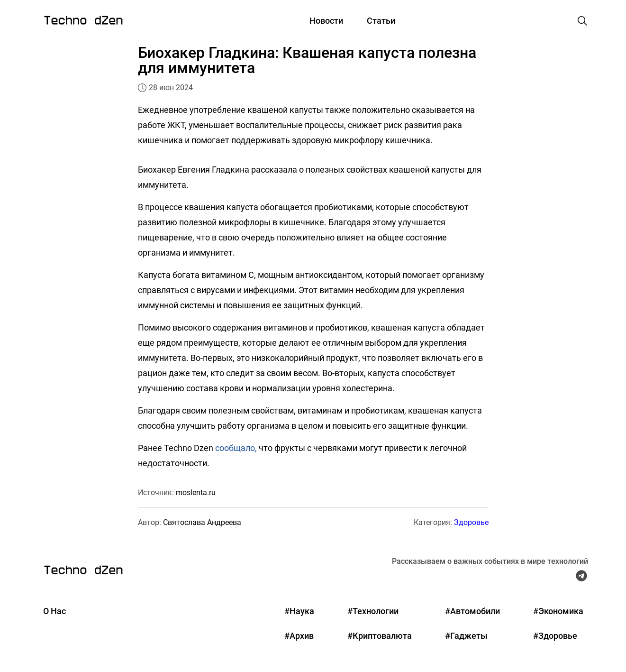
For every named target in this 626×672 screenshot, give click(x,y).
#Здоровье (555, 636)
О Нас (54, 611)
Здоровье (471, 522)
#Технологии (373, 611)
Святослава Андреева (202, 522)
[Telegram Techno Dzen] (581, 578)
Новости (326, 21)
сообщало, (236, 448)
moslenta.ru (196, 492)
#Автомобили (472, 611)
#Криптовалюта (380, 636)
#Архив (299, 636)
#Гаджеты (466, 636)
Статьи (381, 21)
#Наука (299, 611)
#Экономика (558, 611)
